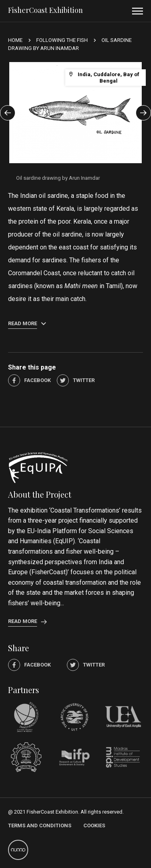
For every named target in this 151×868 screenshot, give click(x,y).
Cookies (94, 825)
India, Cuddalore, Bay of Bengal (104, 78)
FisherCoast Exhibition (46, 10)
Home (15, 40)
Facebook (29, 380)
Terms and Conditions (40, 825)
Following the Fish (62, 40)
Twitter (76, 380)
